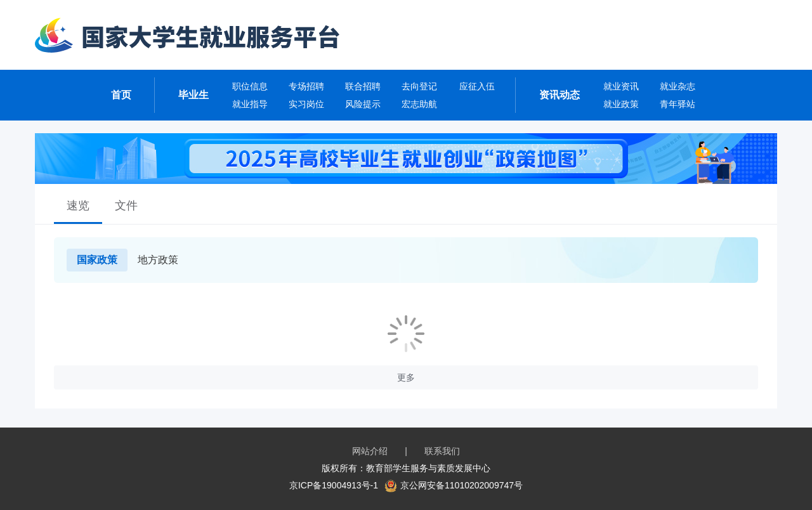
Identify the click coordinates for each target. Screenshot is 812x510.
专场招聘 (306, 86)
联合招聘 (363, 86)
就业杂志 (678, 86)
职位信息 (250, 86)
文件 (126, 206)
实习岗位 (306, 104)
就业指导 (250, 104)
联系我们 (442, 451)
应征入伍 (477, 86)
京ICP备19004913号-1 (334, 485)
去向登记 (419, 86)
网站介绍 (370, 451)
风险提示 (363, 104)
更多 (406, 377)
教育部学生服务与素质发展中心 (428, 468)
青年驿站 (678, 104)
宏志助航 (419, 104)
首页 (121, 95)
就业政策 (621, 104)
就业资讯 (621, 86)
